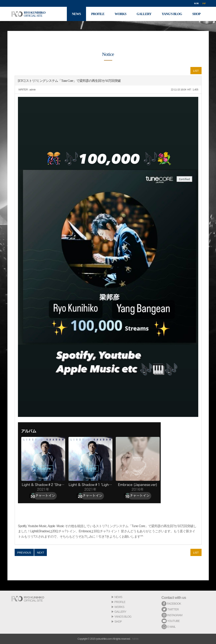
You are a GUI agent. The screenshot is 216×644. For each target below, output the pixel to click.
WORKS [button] (120, 14)
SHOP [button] (196, 14)
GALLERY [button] (144, 14)
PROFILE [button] (98, 14)
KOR (196, 3)
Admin (135, 639)
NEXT (41, 553)
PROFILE (120, 602)
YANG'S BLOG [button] (172, 14)
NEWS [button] (76, 14)
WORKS (119, 607)
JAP (204, 3)
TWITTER (170, 609)
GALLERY (120, 612)
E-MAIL (169, 627)
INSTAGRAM (172, 615)
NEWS (118, 597)
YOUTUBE (171, 621)
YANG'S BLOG (123, 617)
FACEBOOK (171, 604)
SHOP (118, 622)
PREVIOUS (24, 553)
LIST (196, 71)
